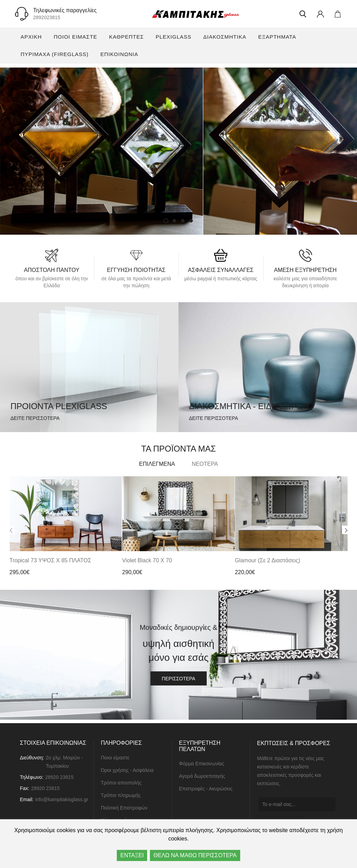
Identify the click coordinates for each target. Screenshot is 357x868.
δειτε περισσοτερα (35, 418)
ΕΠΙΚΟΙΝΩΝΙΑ (119, 54)
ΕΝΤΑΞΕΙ (132, 855)
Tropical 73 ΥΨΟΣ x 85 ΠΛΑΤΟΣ (50, 561)
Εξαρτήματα (277, 37)
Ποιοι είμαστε (75, 37)
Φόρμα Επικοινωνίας (202, 764)
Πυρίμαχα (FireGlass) (55, 54)
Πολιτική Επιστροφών (124, 808)
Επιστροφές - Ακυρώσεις (206, 789)
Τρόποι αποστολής (121, 783)
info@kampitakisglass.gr (62, 799)
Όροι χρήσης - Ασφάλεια (127, 770)
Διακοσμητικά (225, 37)
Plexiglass (173, 37)
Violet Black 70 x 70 (147, 561)
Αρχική (31, 37)
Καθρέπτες (127, 37)
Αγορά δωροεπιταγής (202, 776)
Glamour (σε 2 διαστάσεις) (268, 561)
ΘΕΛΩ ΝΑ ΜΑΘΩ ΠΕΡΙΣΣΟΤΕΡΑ (195, 855)
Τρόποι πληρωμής (121, 795)
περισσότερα (178, 679)
